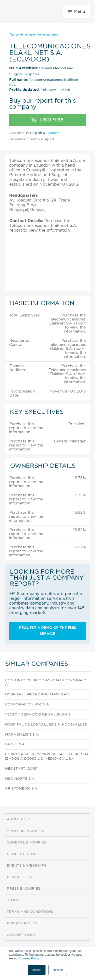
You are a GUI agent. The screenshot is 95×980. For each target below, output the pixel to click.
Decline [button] (58, 970)
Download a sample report (32, 139)
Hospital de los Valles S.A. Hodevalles (46, 725)
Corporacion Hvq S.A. (27, 704)
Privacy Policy (22, 923)
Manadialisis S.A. (22, 735)
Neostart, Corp (21, 769)
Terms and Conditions (30, 912)
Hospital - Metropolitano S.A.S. (38, 694)
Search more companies (34, 35)
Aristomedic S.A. (21, 789)
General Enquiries (26, 842)
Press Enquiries (23, 889)
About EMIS (18, 819)
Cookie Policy (21, 935)
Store (13, 900)
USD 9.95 (48, 120)
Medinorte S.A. (20, 779)
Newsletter (20, 877)
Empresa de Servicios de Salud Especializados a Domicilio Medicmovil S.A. (47, 757)
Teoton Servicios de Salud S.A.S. (38, 714)
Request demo (22, 854)
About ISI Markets (25, 831)
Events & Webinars (27, 866)
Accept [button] (37, 970)
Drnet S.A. (15, 744)
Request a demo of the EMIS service (48, 631)
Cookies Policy (29, 958)
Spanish (53, 133)
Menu (76, 12)
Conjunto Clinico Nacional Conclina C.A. (46, 682)
